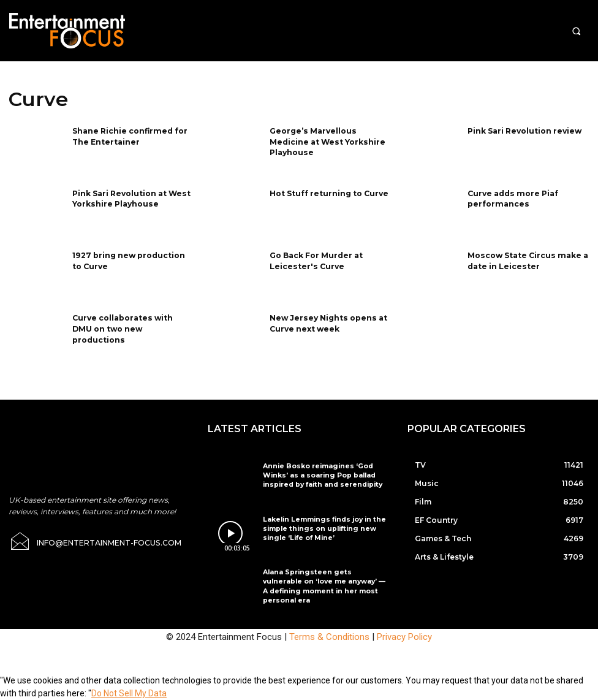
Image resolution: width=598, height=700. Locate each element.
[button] (576, 31)
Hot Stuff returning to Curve (329, 193)
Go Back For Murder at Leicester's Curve (316, 260)
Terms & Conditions (329, 637)
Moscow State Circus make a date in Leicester (527, 260)
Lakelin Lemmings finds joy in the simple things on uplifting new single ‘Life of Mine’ (326, 527)
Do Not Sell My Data (129, 693)
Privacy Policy (404, 637)
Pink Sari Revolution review (524, 130)
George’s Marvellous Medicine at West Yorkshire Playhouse (327, 141)
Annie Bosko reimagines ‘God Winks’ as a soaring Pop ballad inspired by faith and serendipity (324, 474)
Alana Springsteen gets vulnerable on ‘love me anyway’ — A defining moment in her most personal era (326, 580)
